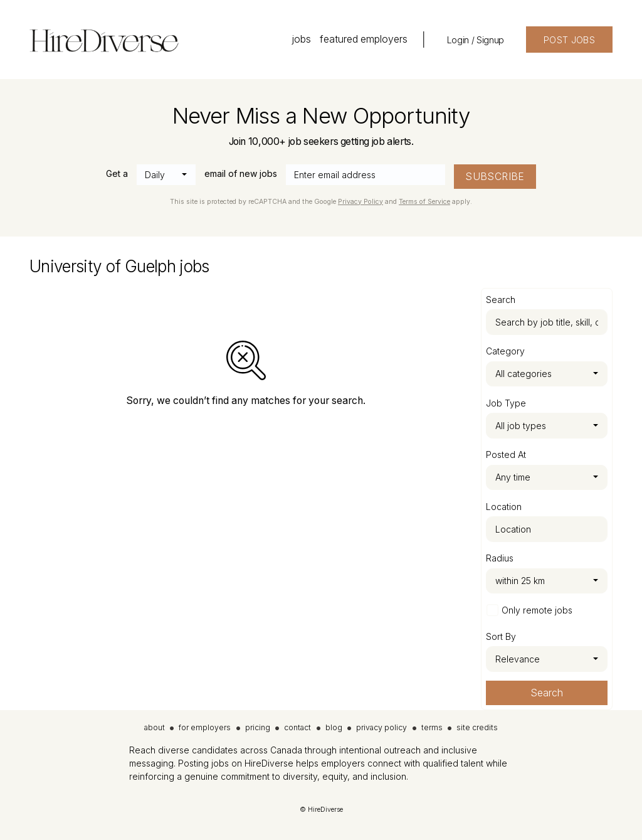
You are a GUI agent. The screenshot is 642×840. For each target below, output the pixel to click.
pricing (258, 727)
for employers (205, 727)
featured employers (364, 39)
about (155, 727)
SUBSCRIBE (495, 177)
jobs (301, 39)
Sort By (501, 636)
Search (547, 693)
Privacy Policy (360, 202)
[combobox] (166, 175)
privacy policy (382, 727)
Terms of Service (424, 202)
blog (334, 727)
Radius (500, 558)
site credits (477, 727)
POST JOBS (569, 40)
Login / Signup (476, 40)
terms (432, 727)
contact (297, 727)
